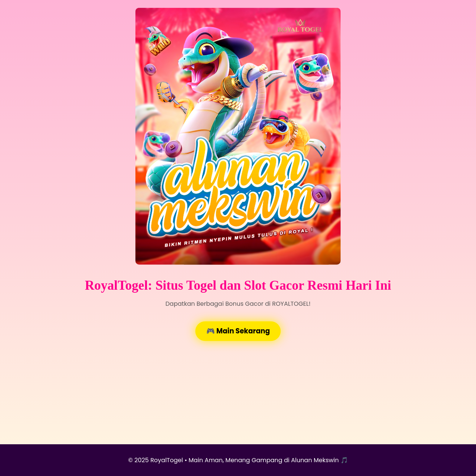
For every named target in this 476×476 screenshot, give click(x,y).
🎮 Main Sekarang (238, 331)
